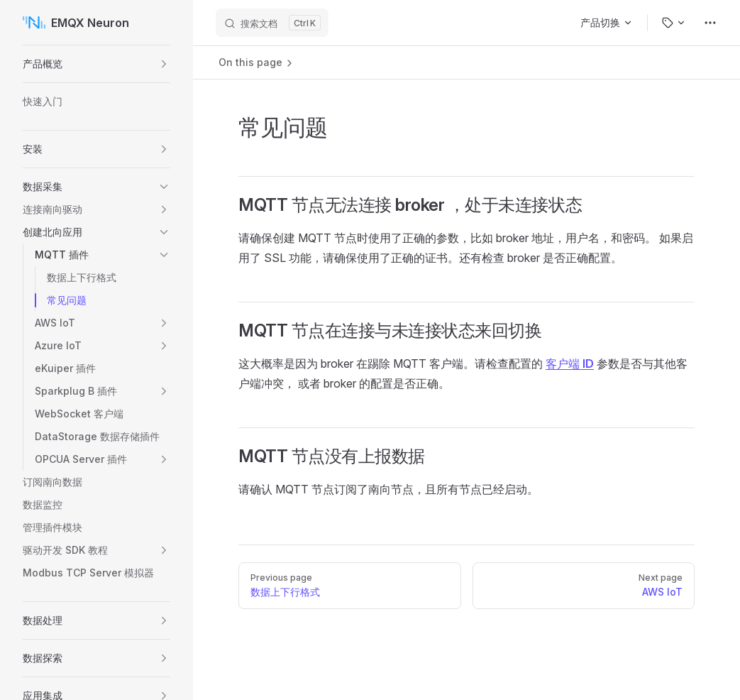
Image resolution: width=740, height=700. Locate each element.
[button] (164, 64)
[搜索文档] (272, 23)
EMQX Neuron (76, 23)
